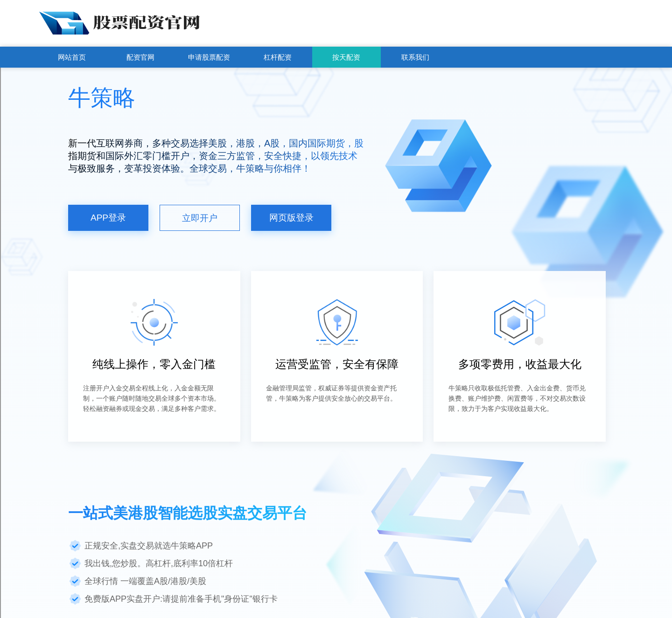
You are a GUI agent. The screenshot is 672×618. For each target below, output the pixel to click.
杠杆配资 (278, 57)
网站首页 (72, 57)
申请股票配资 (209, 57)
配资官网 (140, 57)
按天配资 (346, 57)
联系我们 (415, 57)
